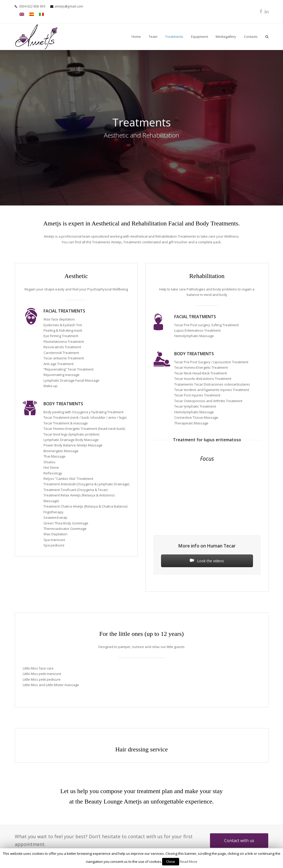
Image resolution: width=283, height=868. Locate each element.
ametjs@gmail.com (69, 6)
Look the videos (207, 561)
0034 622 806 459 (32, 6)
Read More (189, 862)
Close (171, 862)
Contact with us (239, 841)
